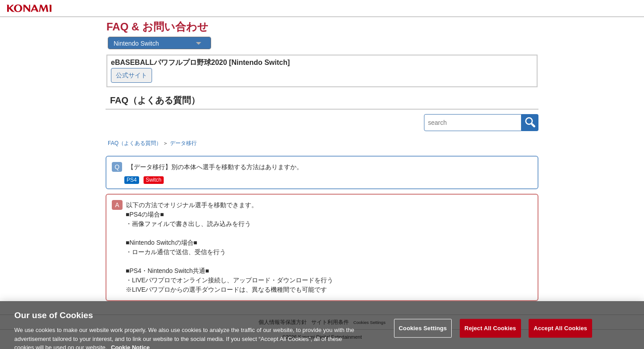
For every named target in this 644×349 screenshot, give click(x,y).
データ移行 (183, 143)
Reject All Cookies (490, 332)
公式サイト (131, 75)
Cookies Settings (423, 332)
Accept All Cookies (560, 332)
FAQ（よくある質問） (135, 143)
